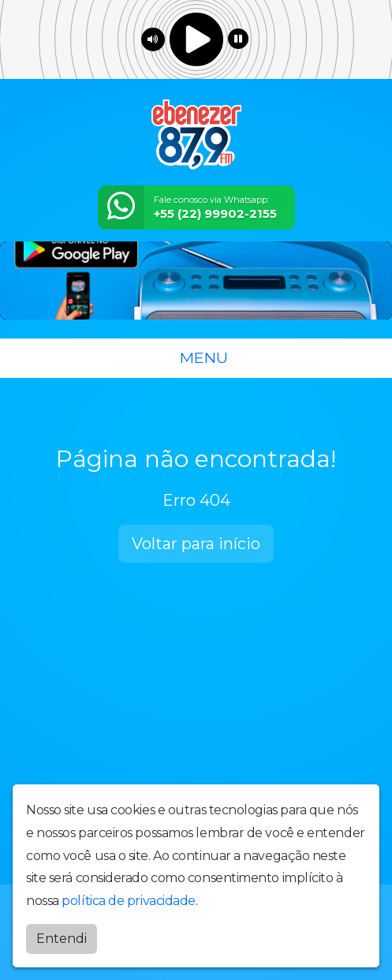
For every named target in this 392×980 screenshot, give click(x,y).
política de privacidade (129, 901)
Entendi (62, 939)
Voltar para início (196, 544)
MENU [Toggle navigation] (196, 357)
